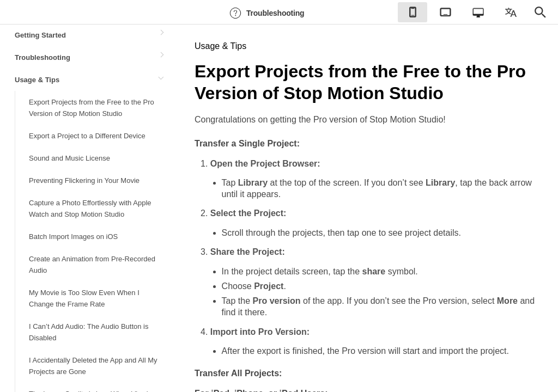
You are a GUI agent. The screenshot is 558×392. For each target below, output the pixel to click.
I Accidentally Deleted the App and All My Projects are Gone (93, 366)
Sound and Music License (69, 158)
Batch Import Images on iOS (73, 237)
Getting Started (40, 35)
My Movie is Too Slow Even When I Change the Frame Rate (84, 298)
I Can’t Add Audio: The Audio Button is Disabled (89, 332)
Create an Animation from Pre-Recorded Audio (92, 265)
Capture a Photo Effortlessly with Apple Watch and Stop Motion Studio (90, 209)
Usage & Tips (37, 80)
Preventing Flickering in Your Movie (84, 180)
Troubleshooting (266, 13)
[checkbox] (413, 12)
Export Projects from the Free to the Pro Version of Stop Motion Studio (92, 108)
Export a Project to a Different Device (87, 136)
